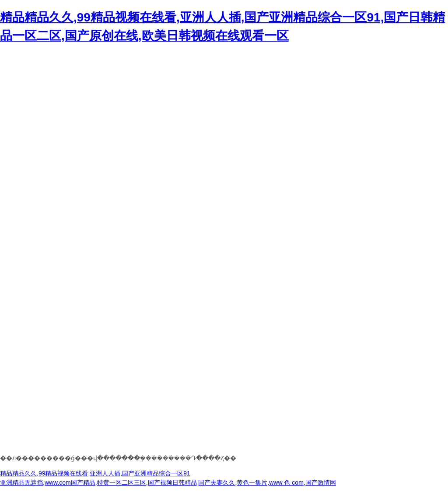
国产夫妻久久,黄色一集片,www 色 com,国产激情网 (267, 482)
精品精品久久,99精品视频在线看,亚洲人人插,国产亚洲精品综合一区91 (95, 473)
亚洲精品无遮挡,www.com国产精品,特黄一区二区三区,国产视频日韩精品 (98, 482)
